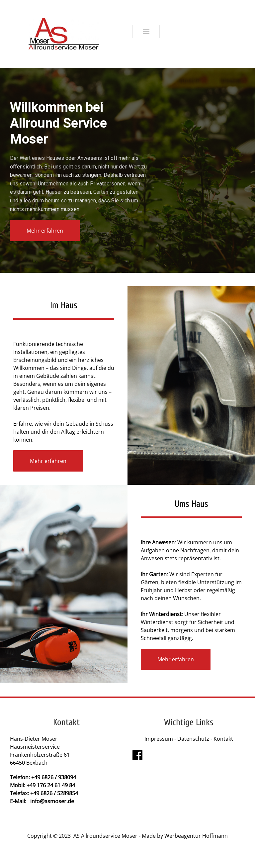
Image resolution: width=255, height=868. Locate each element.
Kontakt (223, 739)
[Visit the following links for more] (137, 755)
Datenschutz (194, 739)
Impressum (159, 739)
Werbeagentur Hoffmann (196, 836)
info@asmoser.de (52, 801)
